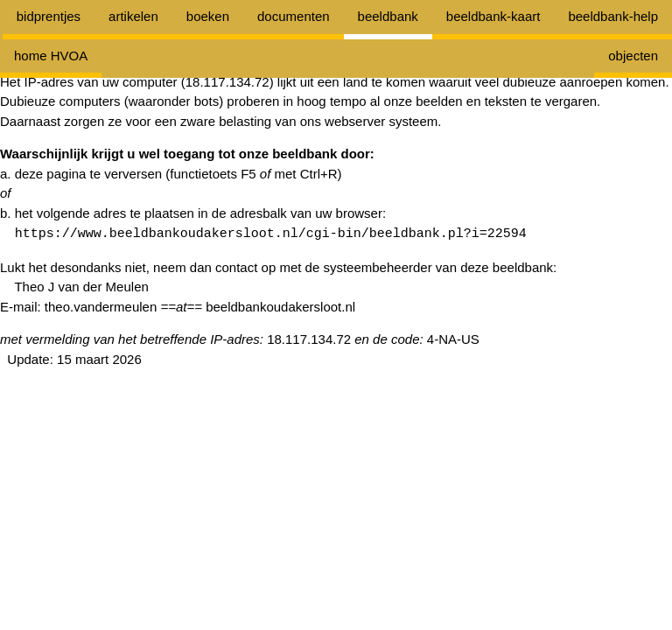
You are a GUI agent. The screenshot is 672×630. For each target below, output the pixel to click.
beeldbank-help (613, 16)
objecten (633, 56)
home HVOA (51, 56)
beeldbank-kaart (493, 16)
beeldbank (388, 16)
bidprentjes (49, 16)
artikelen (133, 16)
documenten (294, 16)
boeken (208, 16)
